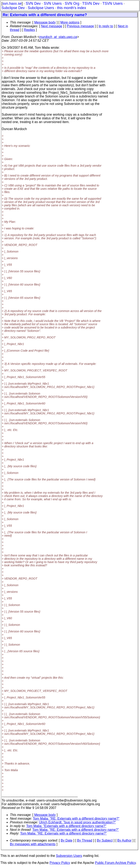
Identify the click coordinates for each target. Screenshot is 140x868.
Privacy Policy (60, 863)
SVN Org (72, 4)
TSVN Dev (91, 4)
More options (70, 22)
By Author (124, 840)
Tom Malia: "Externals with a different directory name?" (66, 826)
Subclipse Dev (13, 8)
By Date (66, 840)
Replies (29, 30)
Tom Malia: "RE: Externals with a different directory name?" (76, 819)
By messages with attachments (33, 844)
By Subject (105, 840)
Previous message (80, 26)
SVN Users (53, 4)
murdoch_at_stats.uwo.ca (58, 37)
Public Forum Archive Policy (115, 863)
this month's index (72, 8)
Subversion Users (69, 856)
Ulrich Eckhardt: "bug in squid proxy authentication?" (78, 822)
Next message (51, 26)
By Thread (85, 840)
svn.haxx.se (12, 4)
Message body (45, 22)
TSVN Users (112, 4)
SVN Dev (33, 4)
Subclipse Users (41, 8)
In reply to (106, 26)
